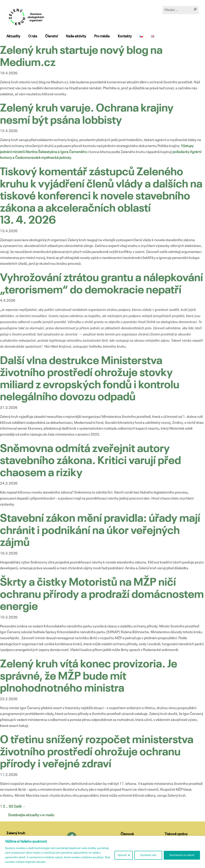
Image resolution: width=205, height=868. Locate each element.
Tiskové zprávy (176, 834)
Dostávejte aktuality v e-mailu (31, 815)
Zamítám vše (148, 855)
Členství (51, 36)
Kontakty (125, 36)
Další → (20, 807)
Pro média (102, 36)
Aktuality (13, 36)
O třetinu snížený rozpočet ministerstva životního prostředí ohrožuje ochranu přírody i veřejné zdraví (97, 752)
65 (11, 807)
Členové (127, 834)
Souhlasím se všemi (182, 855)
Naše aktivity (76, 36)
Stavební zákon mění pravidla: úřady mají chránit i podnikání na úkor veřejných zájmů (100, 531)
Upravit (122, 855)
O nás (33, 36)
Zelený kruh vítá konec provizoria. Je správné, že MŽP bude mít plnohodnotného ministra (89, 677)
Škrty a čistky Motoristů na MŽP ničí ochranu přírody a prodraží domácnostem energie (102, 595)
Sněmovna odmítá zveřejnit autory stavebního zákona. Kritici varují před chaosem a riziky (90, 461)
